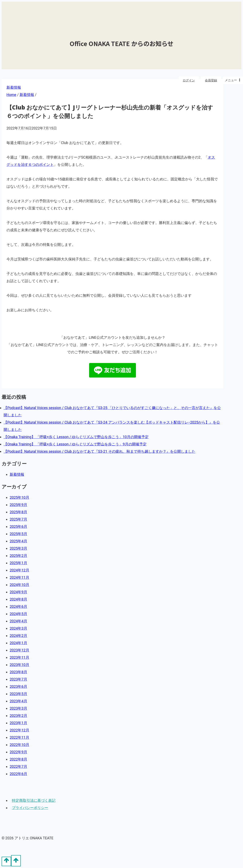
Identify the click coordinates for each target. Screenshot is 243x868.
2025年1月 (18, 563)
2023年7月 (18, 679)
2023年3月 (18, 708)
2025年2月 (18, 556)
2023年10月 (19, 665)
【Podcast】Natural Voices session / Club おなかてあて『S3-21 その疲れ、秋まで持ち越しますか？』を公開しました (100, 451)
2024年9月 (18, 592)
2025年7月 (18, 519)
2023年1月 (18, 723)
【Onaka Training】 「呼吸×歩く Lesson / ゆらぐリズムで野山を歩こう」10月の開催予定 (76, 437)
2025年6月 (18, 527)
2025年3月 (18, 548)
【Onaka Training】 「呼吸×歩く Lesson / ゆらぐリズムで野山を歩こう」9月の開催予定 (75, 444)
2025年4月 (18, 541)
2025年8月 (18, 512)
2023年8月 (18, 672)
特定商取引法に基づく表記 (34, 800)
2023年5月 (18, 694)
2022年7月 (18, 766)
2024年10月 (19, 585)
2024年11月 (19, 577)
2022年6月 (18, 774)
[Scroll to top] (6, 861)
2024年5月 (18, 614)
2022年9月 (18, 752)
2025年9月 (18, 505)
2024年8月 (18, 599)
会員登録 (211, 80)
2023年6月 (18, 687)
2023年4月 (18, 701)
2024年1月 (18, 643)
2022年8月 (18, 759)
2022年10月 (19, 745)
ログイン (189, 80)
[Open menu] (233, 80)
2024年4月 (18, 621)
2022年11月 (19, 737)
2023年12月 (19, 650)
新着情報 (17, 474)
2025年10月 (19, 497)
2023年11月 (19, 657)
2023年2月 (18, 716)
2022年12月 (19, 730)
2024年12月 (19, 570)
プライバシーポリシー (30, 808)
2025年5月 (18, 534)
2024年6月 (18, 607)
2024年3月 (18, 628)
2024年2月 (18, 636)
